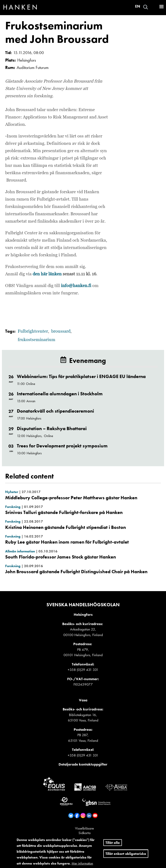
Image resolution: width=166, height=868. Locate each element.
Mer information (82, 863)
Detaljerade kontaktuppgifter (83, 764)
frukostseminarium (37, 340)
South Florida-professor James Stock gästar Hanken (61, 557)
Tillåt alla (113, 843)
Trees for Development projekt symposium (62, 446)
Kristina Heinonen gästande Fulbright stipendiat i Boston (65, 527)
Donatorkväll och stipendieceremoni (55, 411)
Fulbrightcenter (33, 331)
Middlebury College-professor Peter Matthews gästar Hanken (71, 498)
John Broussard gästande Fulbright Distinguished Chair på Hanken (76, 572)
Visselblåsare (84, 828)
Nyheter (12, 492)
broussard (61, 331)
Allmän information (20, 551)
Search (146, 7)
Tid (8, 53)
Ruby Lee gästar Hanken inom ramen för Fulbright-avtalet (67, 542)
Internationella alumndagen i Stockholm (60, 394)
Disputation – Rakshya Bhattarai (52, 428)
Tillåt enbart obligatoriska (126, 854)
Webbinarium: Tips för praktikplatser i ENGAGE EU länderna (81, 376)
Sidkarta (85, 833)
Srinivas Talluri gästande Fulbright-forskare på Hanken (64, 512)
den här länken (47, 274)
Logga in (153, 7)
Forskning (13, 507)
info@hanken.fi (76, 286)
